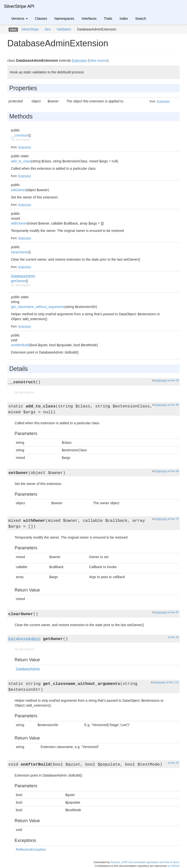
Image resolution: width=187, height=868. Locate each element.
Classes (41, 19)
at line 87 (173, 612)
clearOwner (20, 252)
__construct (20, 135)
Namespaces (64, 19)
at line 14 (173, 637)
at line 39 (173, 380)
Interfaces (89, 19)
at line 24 (173, 763)
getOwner (18, 281)
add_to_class (21, 161)
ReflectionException (31, 849)
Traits (108, 19)
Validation (64, 29)
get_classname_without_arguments (38, 307)
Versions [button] (19, 19)
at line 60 (173, 471)
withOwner (19, 223)
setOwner (18, 190)
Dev (48, 29)
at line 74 (173, 519)
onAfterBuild (20, 345)
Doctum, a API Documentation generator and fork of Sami (145, 862)
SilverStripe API (19, 6)
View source (98, 60)
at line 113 (173, 682)
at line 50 (173, 405)
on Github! (173, 866)
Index (124, 19)
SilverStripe (30, 29)
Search (140, 19)
